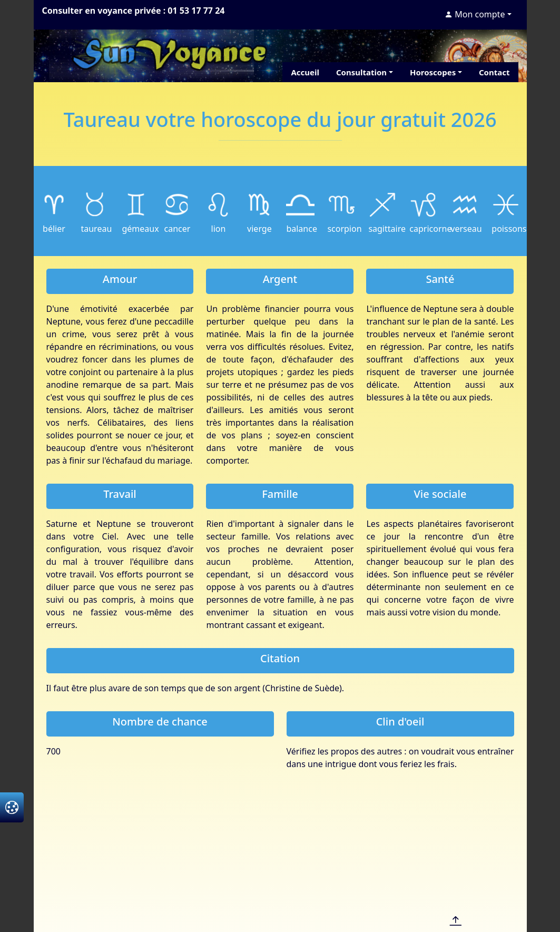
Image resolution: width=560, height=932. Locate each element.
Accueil (305, 72)
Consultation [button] (361, 72)
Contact (494, 72)
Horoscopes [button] (433, 72)
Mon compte (475, 14)
